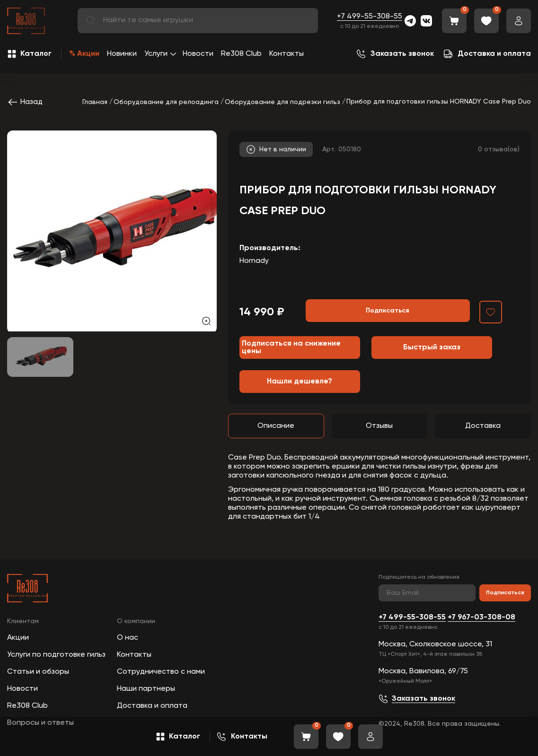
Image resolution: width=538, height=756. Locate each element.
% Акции (84, 54)
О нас (128, 638)
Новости (198, 54)
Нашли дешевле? (300, 382)
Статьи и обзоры (38, 672)
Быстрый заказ (432, 348)
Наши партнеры (146, 689)
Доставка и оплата (152, 706)
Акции (18, 638)
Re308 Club (241, 54)
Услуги (156, 54)
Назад (25, 102)
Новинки (122, 54)
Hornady (254, 261)
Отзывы (379, 426)
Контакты (287, 54)
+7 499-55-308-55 (370, 17)
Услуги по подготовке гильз (56, 655)
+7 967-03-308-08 (481, 617)
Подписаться (505, 593)
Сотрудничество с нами (161, 672)
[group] (112, 231)
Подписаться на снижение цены (291, 348)
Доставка (483, 426)
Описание (276, 426)
